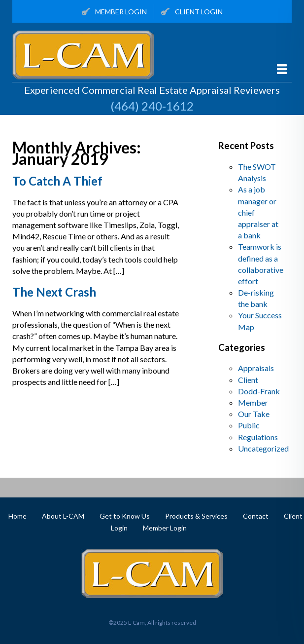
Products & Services (196, 516)
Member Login (115, 12)
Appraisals (256, 368)
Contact (256, 516)
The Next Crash (54, 292)
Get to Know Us (125, 516)
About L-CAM (63, 516)
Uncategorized (263, 448)
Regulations (258, 437)
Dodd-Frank (259, 391)
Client (248, 380)
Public (249, 425)
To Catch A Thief (57, 181)
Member (253, 402)
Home (17, 516)
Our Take (254, 414)
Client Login (192, 12)
